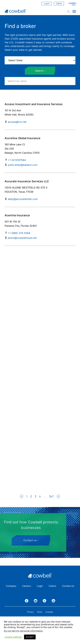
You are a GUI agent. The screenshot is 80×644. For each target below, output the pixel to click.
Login (40, 586)
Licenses (49, 612)
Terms (39, 612)
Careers (27, 586)
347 (51, 496)
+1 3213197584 (17, 160)
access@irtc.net (17, 122)
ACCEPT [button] (30, 637)
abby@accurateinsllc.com (23, 199)
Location (72, 3)
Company (11, 586)
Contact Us (68, 586)
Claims (59, 3)
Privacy (30, 612)
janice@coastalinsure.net (22, 238)
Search (39, 71)
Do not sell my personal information (23, 631)
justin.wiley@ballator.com (23, 165)
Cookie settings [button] (13, 637)
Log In (47, 3)
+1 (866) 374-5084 (19, 233)
